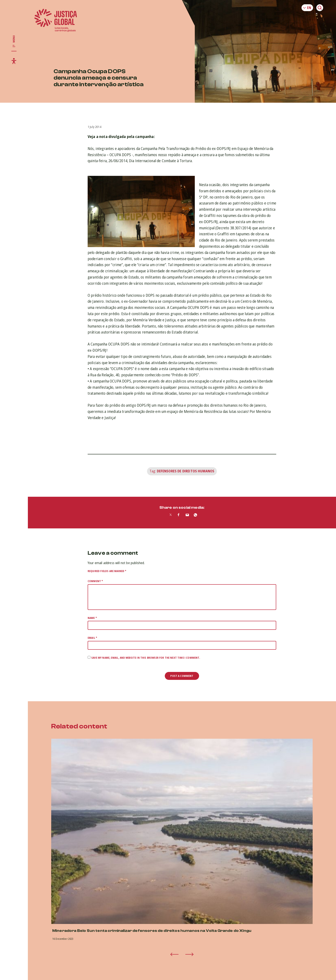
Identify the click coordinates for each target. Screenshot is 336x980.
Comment (95, 581)
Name (92, 618)
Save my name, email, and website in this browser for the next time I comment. (146, 658)
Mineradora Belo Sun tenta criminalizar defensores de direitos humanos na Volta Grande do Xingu (152, 931)
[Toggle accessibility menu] (14, 61)
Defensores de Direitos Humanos (186, 471)
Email (92, 638)
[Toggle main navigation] (14, 42)
